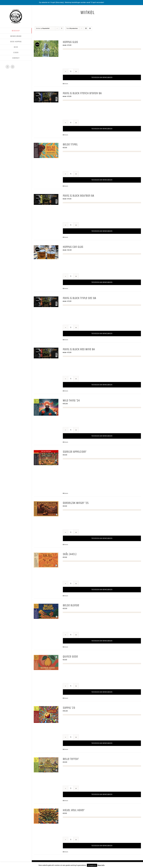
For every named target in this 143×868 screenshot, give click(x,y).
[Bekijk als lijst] (90, 28)
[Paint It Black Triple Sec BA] (46, 302)
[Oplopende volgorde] (62, 28)
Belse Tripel (70, 144)
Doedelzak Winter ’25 (76, 503)
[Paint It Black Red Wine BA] (46, 353)
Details (66, 84)
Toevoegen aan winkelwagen (102, 77)
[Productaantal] (71, 71)
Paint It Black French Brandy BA (82, 93)
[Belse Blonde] (46, 611)
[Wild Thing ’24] (46, 407)
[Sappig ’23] (46, 714)
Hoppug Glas (70, 42)
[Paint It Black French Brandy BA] (46, 97)
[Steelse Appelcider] (46, 458)
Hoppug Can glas (73, 247)
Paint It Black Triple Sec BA (79, 298)
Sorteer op (43, 28)
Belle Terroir (71, 759)
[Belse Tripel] (46, 150)
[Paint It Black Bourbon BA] (46, 199)
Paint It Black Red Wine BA (79, 349)
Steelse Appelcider (75, 452)
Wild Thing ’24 (71, 400)
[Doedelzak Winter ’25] (46, 509)
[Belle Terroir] (46, 765)
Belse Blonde (71, 605)
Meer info (101, 865)
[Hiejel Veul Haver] (46, 816)
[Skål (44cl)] (46, 560)
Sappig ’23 (69, 708)
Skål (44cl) (70, 554)
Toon (72, 28)
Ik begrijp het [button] (92, 865)
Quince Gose (70, 657)
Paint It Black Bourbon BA (78, 196)
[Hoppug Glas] (46, 49)
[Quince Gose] (46, 662)
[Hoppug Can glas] (46, 252)
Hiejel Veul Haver (74, 810)
